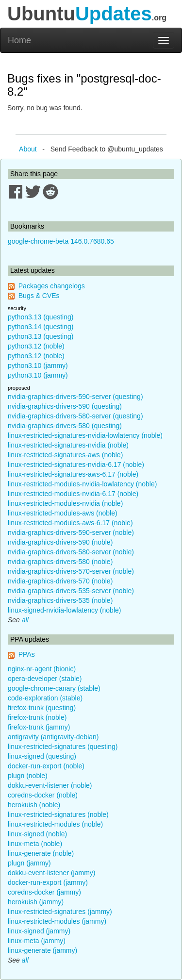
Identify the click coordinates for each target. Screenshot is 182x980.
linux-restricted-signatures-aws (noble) (65, 455)
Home (19, 40)
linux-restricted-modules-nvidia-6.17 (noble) (73, 494)
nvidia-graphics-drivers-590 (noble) (60, 542)
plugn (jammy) (29, 863)
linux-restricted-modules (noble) (55, 824)
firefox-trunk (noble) (37, 717)
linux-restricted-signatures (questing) (63, 747)
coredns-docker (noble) (43, 795)
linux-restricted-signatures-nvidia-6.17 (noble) (76, 465)
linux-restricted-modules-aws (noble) (63, 513)
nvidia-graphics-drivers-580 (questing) (65, 426)
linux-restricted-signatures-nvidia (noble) (68, 445)
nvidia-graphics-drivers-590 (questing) (65, 406)
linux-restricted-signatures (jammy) (60, 912)
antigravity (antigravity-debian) (53, 737)
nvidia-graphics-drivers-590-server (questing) (75, 397)
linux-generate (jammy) (42, 950)
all (25, 620)
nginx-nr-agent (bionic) (42, 669)
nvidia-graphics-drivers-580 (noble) (60, 562)
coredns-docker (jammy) (44, 892)
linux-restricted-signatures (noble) (58, 814)
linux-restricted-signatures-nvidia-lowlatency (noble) (85, 435)
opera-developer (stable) (45, 679)
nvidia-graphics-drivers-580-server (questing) (75, 416)
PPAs (27, 654)
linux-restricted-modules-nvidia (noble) (65, 503)
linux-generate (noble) (41, 853)
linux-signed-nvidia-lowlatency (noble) (64, 610)
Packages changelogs (52, 286)
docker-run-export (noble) (46, 766)
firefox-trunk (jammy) (39, 727)
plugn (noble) (28, 776)
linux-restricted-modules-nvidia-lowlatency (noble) (82, 484)
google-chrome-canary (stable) (54, 688)
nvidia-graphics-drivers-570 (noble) (60, 581)
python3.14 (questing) (41, 327)
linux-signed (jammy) (39, 931)
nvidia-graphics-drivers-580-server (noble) (71, 552)
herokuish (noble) (34, 805)
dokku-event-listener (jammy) (52, 873)
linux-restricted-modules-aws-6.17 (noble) (70, 523)
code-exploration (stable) (45, 698)
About (28, 149)
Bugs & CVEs (39, 296)
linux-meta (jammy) (37, 941)
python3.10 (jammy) (38, 365)
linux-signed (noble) (37, 834)
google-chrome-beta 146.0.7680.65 (61, 241)
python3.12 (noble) (36, 346)
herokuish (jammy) (36, 902)
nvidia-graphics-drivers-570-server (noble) (71, 571)
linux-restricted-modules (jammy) (57, 921)
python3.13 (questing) (41, 317)
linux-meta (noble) (35, 844)
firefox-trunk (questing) (42, 708)
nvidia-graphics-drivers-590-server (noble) (71, 532)
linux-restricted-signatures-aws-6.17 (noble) (73, 474)
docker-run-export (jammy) (48, 882)
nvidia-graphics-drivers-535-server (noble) (71, 591)
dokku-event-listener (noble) (50, 785)
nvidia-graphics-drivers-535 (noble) (60, 600)
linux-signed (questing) (42, 756)
